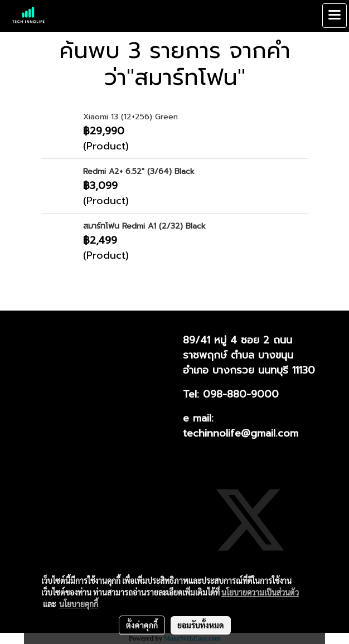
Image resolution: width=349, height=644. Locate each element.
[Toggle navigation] (335, 16)
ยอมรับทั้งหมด (201, 625)
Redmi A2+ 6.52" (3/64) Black (139, 171)
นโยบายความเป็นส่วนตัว (260, 592)
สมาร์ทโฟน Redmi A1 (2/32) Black (144, 226)
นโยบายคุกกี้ (79, 604)
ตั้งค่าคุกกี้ (142, 625)
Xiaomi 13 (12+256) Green (130, 117)
